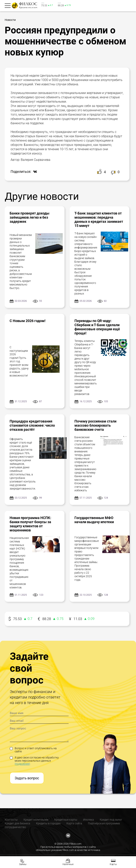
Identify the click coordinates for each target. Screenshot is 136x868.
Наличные (68, 864)
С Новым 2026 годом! (28, 321)
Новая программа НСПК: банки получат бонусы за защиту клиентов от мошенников (30, 524)
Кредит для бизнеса (17, 823)
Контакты (11, 820)
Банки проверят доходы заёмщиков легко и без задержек (29, 217)
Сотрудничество (15, 827)
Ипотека (88, 820)
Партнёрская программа (104, 823)
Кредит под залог (111, 820)
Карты (113, 864)
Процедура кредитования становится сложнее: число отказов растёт (32, 425)
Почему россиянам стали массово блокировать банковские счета (95, 425)
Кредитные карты (66, 820)
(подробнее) (22, 764)
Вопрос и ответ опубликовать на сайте (33, 750)
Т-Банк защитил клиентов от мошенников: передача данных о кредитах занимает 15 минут (99, 219)
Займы (23, 864)
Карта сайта (74, 823)
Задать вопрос (27, 778)
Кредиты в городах (48, 823)
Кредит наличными (36, 820)
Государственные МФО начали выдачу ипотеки (94, 520)
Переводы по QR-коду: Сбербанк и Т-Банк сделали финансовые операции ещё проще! (97, 327)
